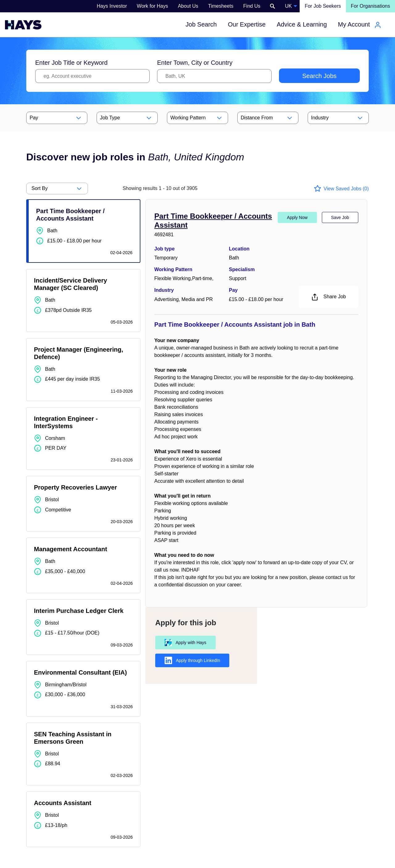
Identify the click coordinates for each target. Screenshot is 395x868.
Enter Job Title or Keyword (71, 63)
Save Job (340, 217)
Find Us (252, 6)
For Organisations (370, 6)
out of (160, 188)
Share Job (328, 297)
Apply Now (297, 217)
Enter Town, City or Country (195, 63)
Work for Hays (152, 6)
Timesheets (221, 6)
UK (288, 6)
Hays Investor (112, 6)
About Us (188, 6)
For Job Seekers (323, 6)
